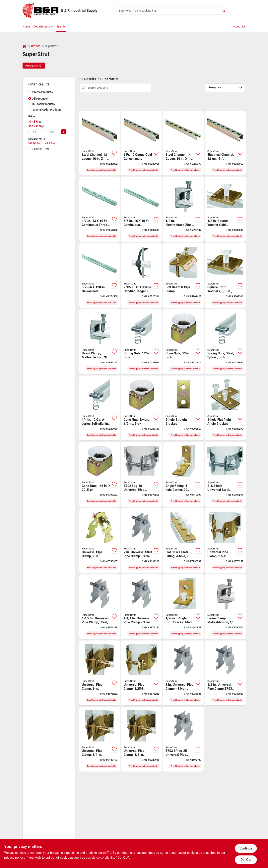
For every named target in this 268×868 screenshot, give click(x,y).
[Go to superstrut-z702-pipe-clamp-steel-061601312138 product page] (141, 474)
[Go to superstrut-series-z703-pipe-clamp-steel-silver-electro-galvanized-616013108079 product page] (141, 607)
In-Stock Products (43, 104)
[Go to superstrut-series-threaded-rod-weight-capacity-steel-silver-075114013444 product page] (100, 209)
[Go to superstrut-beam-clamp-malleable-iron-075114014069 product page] (225, 607)
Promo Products (42, 92)
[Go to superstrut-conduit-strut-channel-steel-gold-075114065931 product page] (141, 143)
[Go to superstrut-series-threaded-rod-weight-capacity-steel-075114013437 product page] (100, 276)
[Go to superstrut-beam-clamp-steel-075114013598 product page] (183, 276)
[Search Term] (171, 11)
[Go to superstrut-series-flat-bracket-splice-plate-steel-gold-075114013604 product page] (183, 540)
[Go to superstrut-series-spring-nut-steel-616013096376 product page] (100, 408)
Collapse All (35, 143)
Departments (42, 26)
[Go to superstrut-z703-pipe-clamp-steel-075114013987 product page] (100, 739)
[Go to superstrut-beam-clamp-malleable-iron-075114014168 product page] (183, 209)
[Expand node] (30, 149)
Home (26, 26)
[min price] (35, 132)
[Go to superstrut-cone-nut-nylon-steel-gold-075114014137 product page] (100, 474)
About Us (240, 26)
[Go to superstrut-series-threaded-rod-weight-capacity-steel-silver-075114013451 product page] (141, 209)
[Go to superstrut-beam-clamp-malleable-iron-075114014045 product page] (100, 342)
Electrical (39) (40, 149)
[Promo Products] (30, 92)
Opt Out (246, 860)
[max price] (52, 132)
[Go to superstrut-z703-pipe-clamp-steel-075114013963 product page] (225, 540)
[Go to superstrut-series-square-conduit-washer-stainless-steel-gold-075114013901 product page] (225, 276)
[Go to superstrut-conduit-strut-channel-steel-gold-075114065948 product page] (225, 143)
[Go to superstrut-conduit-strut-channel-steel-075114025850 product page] (183, 143)
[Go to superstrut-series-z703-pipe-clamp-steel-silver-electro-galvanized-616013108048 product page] (225, 673)
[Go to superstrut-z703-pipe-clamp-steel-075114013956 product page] (100, 540)
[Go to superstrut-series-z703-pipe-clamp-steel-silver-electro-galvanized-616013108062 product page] (183, 673)
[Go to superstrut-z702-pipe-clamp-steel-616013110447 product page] (225, 474)
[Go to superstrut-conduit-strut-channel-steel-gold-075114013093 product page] (100, 143)
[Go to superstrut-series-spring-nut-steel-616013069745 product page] (225, 342)
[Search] (224, 10)
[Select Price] (64, 132)
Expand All (50, 143)
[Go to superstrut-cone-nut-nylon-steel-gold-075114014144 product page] (141, 408)
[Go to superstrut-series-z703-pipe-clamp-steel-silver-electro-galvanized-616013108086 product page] (100, 607)
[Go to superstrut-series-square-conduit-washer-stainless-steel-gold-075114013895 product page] (225, 209)
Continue (246, 848)
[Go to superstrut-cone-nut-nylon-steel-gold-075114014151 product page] (183, 342)
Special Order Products (47, 110)
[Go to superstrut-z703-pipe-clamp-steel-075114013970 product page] (100, 673)
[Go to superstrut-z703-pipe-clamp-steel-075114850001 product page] (141, 673)
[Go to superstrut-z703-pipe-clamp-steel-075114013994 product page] (141, 739)
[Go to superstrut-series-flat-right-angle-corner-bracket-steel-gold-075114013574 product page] (225, 408)
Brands (61, 26)
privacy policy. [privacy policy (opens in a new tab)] (14, 858)
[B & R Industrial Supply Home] (40, 11)
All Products (40, 99)
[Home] (24, 46)
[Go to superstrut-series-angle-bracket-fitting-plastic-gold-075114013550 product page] (183, 474)
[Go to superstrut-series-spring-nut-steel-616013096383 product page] (141, 342)
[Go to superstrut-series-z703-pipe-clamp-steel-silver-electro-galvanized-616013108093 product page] (141, 540)
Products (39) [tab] (34, 66)
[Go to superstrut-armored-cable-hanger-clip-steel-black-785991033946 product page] (141, 276)
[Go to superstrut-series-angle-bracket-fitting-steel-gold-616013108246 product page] (183, 607)
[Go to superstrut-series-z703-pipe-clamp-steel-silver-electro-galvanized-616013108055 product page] (183, 739)
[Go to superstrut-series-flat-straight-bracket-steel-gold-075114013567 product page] (183, 408)
